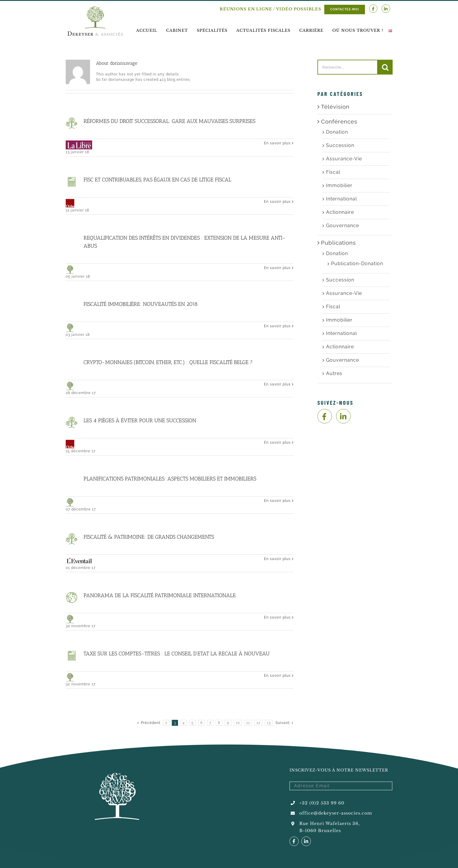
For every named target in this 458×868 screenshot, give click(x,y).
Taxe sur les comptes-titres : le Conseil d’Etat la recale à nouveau (177, 654)
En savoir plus (277, 143)
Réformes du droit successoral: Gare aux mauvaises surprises (169, 121)
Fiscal (333, 172)
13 (269, 723)
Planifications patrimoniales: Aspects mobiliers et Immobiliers (170, 479)
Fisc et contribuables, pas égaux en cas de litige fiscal (157, 180)
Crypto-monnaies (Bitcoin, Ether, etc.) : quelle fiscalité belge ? (168, 362)
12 (258, 723)
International (341, 199)
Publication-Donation (357, 264)
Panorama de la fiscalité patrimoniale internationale (160, 595)
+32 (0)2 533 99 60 (322, 803)
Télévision (335, 107)
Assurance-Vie (344, 159)
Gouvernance (343, 226)
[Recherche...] (348, 67)
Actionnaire (340, 212)
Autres (334, 373)
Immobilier (339, 185)
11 (248, 723)
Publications (338, 243)
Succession (340, 145)
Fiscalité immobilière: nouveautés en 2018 (141, 304)
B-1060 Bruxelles (320, 831)
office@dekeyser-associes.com (336, 813)
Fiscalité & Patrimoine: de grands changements (149, 537)
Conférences (339, 121)
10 (238, 723)
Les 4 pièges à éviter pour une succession (140, 420)
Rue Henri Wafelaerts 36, (330, 823)
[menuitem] (147, 30)
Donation (337, 132)
